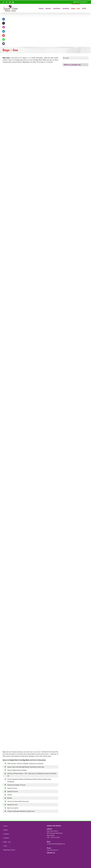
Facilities (6, 834)
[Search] (64, 58)
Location (6, 838)
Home (6, 826)
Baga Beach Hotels (9, 850)
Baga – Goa (7, 842)
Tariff (5, 846)
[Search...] (75, 58)
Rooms (6, 830)
